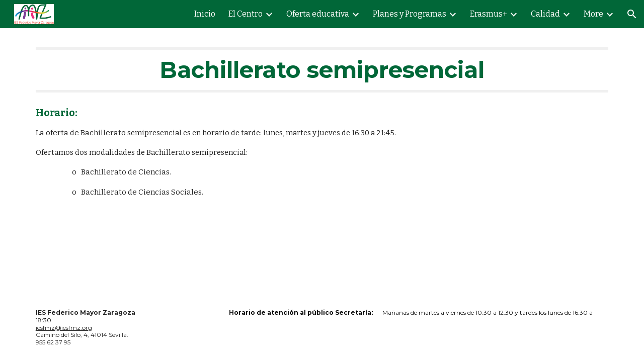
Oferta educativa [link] (318, 14)
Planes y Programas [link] (410, 14)
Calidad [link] (545, 14)
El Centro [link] (246, 14)
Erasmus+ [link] (489, 14)
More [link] (593, 14)
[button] (632, 14)
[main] (322, 70)
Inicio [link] (205, 14)
